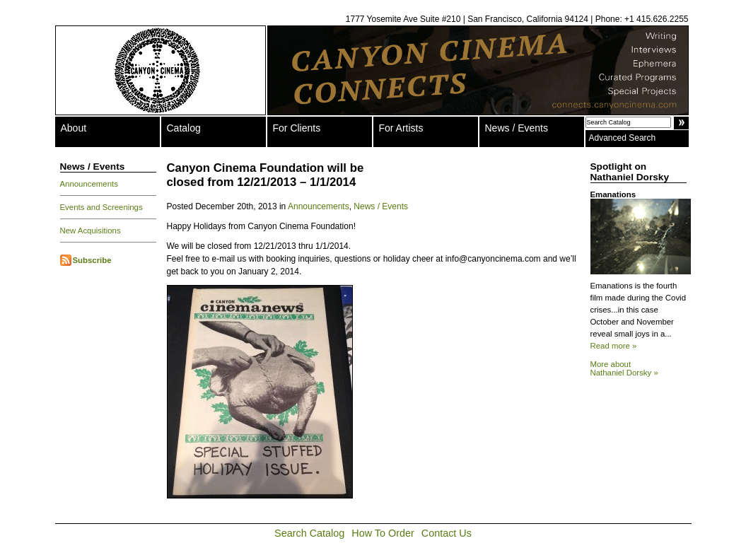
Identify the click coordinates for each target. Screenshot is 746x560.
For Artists (401, 128)
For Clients (297, 128)
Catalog (184, 128)
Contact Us (447, 533)
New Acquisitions (91, 231)
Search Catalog (309, 533)
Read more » (614, 346)
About (74, 128)
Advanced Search (623, 138)
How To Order (383, 533)
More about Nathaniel (624, 368)
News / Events (517, 128)
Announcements (89, 184)
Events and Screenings (101, 207)
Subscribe (92, 260)
